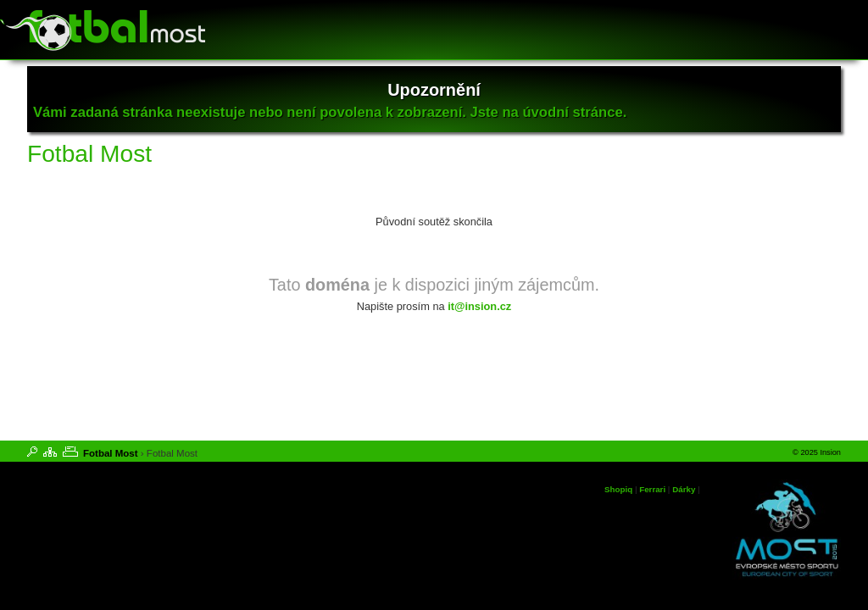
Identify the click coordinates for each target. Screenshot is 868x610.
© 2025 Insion (817, 452)
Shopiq (618, 489)
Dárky (684, 489)
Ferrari (652, 489)
